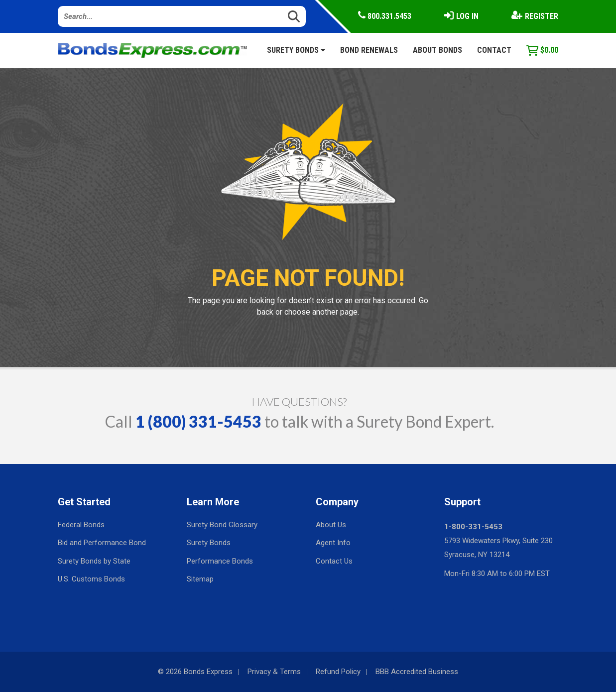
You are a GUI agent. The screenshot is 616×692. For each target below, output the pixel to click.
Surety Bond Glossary (222, 525)
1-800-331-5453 (473, 527)
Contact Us (334, 561)
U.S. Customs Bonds (91, 579)
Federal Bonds (81, 525)
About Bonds (437, 50)
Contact (494, 50)
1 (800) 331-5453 (198, 421)
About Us (331, 525)
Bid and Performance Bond (102, 543)
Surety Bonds (296, 50)
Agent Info (333, 543)
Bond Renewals (369, 50)
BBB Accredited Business (417, 672)
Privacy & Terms (274, 672)
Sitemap (200, 579)
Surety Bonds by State (94, 561)
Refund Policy (338, 672)
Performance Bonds (220, 561)
